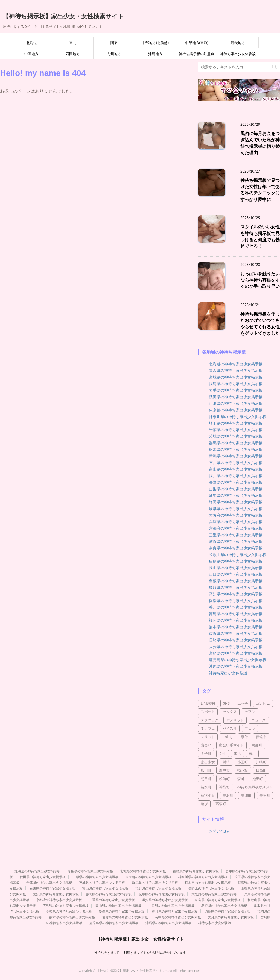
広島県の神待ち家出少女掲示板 (236, 561)
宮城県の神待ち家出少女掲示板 (236, 377)
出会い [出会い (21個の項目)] (206, 745)
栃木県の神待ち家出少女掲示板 (236, 449)
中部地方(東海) (197, 43)
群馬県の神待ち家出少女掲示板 (236, 443)
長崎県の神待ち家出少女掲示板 (236, 640)
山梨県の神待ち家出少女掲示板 (236, 489)
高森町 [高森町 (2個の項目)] (221, 804)
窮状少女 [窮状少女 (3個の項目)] (208, 795)
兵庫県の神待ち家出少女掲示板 (236, 522)
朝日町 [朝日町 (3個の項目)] (206, 779)
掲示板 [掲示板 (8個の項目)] (243, 770)
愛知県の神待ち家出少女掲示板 (236, 495)
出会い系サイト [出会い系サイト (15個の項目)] (231, 745)
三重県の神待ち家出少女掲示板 (236, 535)
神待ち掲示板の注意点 (197, 54)
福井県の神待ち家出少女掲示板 (236, 476)
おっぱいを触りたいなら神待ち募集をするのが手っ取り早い (260, 280)
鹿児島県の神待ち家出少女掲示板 (238, 660)
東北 (73, 43)
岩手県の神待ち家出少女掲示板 (236, 390)
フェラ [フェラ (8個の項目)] (250, 728)
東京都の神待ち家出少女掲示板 (236, 410)
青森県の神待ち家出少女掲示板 (236, 370)
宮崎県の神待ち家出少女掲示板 (236, 653)
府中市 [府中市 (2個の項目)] (224, 770)
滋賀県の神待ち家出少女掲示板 (236, 541)
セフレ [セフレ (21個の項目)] (250, 712)
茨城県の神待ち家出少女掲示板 (236, 436)
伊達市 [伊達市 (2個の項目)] (261, 737)
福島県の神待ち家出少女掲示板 (236, 384)
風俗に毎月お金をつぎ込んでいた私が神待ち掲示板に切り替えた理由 (260, 143)
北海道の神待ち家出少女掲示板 (236, 364)
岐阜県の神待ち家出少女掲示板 (236, 508)
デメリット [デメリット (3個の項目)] (235, 720)
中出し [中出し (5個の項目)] (228, 737)
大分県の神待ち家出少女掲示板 (236, 647)
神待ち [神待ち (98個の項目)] (224, 787)
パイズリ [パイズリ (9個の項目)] (230, 728)
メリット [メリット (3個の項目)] (208, 737)
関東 (114, 43)
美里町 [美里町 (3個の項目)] (265, 795)
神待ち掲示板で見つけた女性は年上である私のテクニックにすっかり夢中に (260, 190)
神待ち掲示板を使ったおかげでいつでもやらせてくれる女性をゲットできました (260, 323)
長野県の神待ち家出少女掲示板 (236, 482)
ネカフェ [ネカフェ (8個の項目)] (208, 728)
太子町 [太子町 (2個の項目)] (206, 753)
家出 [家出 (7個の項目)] (252, 753)
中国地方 (31, 54)
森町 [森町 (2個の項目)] (241, 779)
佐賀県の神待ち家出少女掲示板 (236, 633)
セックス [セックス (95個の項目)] (230, 712)
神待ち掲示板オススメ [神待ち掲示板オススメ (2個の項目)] (255, 787)
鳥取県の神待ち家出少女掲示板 (236, 587)
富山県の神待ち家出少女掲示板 (236, 469)
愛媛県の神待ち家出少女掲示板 (236, 601)
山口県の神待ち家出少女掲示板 (236, 574)
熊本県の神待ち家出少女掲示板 (236, 627)
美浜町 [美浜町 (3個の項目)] (228, 795)
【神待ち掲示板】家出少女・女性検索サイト (63, 16)
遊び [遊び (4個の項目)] (204, 804)
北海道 (32, 43)
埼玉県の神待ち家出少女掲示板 (236, 423)
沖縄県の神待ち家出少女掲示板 (236, 666)
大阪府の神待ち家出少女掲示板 (236, 515)
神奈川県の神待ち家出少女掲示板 (238, 416)
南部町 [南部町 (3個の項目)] (257, 745)
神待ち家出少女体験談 (238, 54)
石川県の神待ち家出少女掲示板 (236, 462)
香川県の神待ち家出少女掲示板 (236, 607)
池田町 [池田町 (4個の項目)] (258, 779)
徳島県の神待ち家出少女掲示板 (236, 614)
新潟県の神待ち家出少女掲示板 (236, 456)
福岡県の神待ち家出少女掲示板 (236, 620)
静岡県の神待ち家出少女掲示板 (236, 502)
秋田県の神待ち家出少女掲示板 (236, 397)
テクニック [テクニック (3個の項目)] (210, 720)
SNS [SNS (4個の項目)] (226, 703)
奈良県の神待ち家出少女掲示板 (236, 548)
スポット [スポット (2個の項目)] (208, 712)
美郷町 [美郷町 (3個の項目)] (246, 795)
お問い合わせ (220, 831)
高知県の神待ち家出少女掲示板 (236, 594)
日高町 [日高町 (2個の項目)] (261, 770)
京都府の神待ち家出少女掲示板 (236, 528)
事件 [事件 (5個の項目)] (244, 737)
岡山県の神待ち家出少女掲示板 (236, 568)
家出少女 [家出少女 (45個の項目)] (208, 762)
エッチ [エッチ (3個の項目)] (243, 703)
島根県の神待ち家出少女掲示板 (236, 581)
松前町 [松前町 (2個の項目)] (224, 779)
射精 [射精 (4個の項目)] (226, 762)
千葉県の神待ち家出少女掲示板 (236, 430)
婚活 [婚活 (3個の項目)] (237, 753)
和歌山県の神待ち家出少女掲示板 (238, 555)
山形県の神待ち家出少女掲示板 (236, 403)
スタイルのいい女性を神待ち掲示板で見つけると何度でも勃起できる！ (260, 236)
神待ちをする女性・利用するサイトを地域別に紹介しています (140, 952)
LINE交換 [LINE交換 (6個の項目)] (208, 703)
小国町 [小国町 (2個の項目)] (243, 762)
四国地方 (73, 54)
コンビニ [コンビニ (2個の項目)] (263, 703)
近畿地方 (238, 43)
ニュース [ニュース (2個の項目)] (259, 720)
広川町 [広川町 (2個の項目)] (206, 770)
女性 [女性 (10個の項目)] (223, 753)
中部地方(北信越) (155, 43)
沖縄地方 (155, 54)
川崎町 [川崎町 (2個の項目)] (261, 762)
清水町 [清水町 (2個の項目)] (206, 787)
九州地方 (114, 54)
